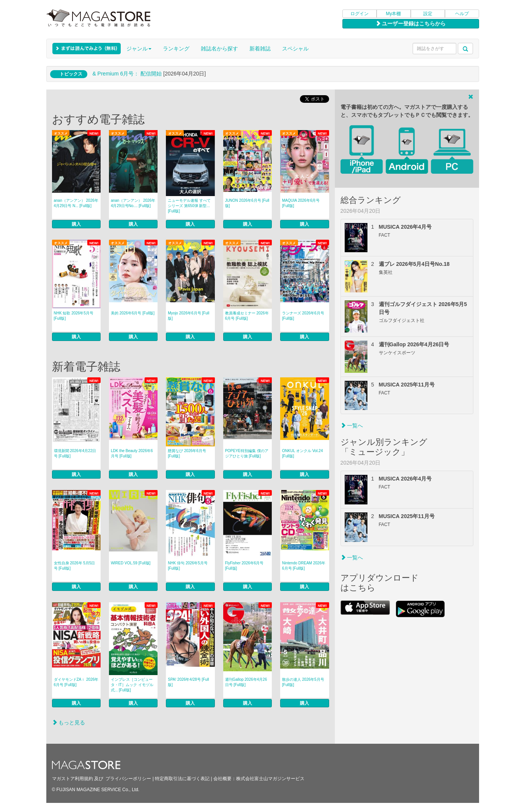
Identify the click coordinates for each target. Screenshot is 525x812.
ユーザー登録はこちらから (411, 24)
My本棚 (394, 14)
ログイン (359, 14)
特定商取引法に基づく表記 (182, 779)
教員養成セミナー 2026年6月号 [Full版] (247, 316)
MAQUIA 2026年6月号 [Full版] (301, 203)
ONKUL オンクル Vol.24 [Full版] (302, 453)
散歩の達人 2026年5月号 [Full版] (303, 682)
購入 (76, 224)
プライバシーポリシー (128, 779)
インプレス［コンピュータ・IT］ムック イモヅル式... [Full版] (132, 685)
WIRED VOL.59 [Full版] (131, 563)
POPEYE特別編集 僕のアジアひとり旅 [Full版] (247, 453)
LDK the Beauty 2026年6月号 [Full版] (132, 453)
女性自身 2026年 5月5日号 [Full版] (75, 566)
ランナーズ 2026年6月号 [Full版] (303, 316)
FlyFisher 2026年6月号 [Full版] (244, 566)
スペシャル (295, 49)
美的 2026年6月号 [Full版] (133, 313)
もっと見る (69, 722)
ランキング (176, 49)
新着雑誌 (260, 49)
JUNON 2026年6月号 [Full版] (247, 203)
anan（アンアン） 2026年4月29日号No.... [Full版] (133, 203)
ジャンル (139, 49)
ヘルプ (462, 14)
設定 (428, 14)
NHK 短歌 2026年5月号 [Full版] (74, 316)
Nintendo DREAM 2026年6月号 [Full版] (304, 566)
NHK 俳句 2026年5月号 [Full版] (188, 566)
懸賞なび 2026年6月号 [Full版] (187, 453)
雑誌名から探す (219, 49)
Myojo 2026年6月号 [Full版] (188, 316)
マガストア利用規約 (73, 779)
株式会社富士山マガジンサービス (270, 779)
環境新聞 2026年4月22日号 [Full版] (75, 453)
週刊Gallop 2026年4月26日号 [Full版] (246, 682)
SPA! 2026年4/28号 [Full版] (188, 682)
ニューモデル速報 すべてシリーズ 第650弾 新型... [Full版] (189, 206)
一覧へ (352, 426)
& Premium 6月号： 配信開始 (127, 74)
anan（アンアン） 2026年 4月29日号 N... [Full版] (76, 203)
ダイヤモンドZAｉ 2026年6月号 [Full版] (76, 682)
